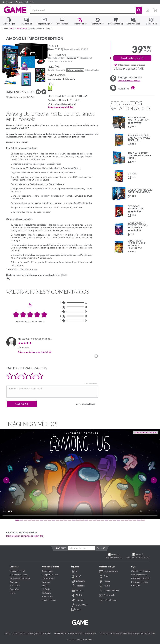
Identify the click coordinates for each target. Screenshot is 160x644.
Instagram (78, 581)
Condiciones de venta (141, 571)
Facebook (78, 586)
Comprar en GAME (51, 575)
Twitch (76, 610)
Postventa (47, 593)
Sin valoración (55, 79)
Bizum (104, 576)
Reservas (46, 582)
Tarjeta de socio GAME (20, 578)
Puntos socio (107, 596)
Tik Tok (77, 596)
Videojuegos (22, 28)
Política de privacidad (141, 578)
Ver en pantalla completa (146, 432)
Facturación (47, 596)
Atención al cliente (24, 2)
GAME (15, 10)
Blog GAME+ (79, 605)
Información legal (139, 575)
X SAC (76, 576)
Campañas (14, 589)
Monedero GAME (109, 591)
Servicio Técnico (49, 600)
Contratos (136, 586)
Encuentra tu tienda (19, 575)
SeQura (105, 586)
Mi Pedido (46, 589)
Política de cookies (139, 582)
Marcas (13, 593)
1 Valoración (69, 79)
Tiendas (7, 2)
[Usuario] (148, 10)
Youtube (77, 591)
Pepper (105, 581)
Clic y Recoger (48, 578)
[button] (139, 10)
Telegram (78, 600)
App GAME (15, 582)
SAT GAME (15, 586)
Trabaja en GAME (18, 571)
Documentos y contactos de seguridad (25, 536)
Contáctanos (48, 571)
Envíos (45, 586)
